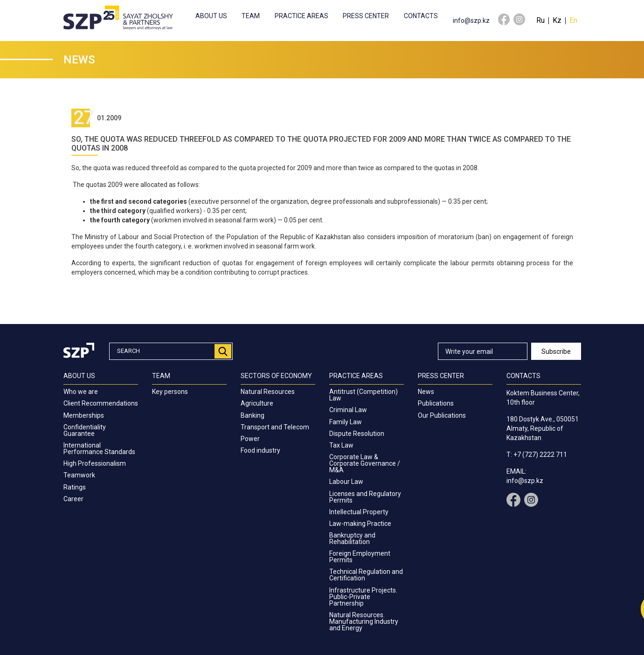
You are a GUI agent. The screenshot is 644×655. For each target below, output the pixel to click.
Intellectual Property (359, 512)
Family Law (346, 422)
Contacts (421, 16)
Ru (540, 20)
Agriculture (257, 403)
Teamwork (79, 475)
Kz (557, 20)
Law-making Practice (360, 524)
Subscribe (556, 352)
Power (250, 439)
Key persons (170, 392)
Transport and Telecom (275, 427)
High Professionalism (95, 463)
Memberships (84, 415)
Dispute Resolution (357, 434)
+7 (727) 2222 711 (540, 455)
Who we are (81, 392)
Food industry (260, 450)
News (426, 392)
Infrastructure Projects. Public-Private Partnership (363, 597)
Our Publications (442, 415)
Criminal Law (348, 410)
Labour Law (346, 482)
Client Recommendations (101, 403)
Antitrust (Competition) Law (364, 395)
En (573, 20)
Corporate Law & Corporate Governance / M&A (365, 463)
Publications (436, 403)
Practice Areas (301, 16)
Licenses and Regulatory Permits (365, 497)
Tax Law (341, 445)
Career (73, 499)
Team (251, 16)
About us (211, 16)
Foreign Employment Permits (360, 557)
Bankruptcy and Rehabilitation (352, 538)
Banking (253, 415)
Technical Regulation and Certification (366, 575)
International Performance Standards (99, 448)
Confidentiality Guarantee (85, 430)
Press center (366, 16)
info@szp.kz (471, 21)
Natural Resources (268, 392)
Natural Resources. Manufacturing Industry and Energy (364, 621)
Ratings (75, 487)
